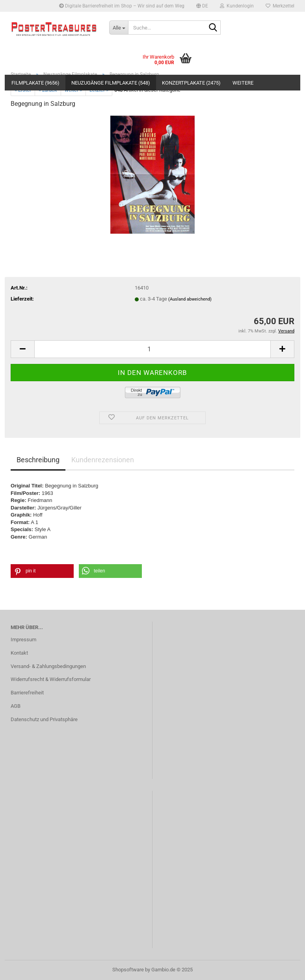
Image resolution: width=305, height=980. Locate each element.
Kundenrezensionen (103, 460)
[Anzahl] (152, 349)
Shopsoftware (128, 970)
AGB (16, 706)
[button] (202, 6)
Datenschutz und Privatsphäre (44, 719)
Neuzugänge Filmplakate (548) (111, 83)
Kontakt (19, 653)
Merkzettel (280, 6)
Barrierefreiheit (27, 693)
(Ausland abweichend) (190, 299)
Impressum (23, 639)
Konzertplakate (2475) (191, 83)
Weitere (243, 83)
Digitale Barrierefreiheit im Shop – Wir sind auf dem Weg (122, 6)
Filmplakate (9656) (35, 83)
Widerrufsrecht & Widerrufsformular (51, 679)
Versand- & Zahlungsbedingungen (48, 666)
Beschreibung (38, 460)
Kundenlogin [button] (237, 6)
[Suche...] (119, 28)
